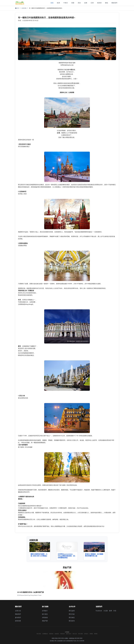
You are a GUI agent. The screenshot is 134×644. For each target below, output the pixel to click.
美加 (79, 3)
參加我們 (18, 618)
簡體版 (91, 634)
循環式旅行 (69, 634)
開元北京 (75, 634)
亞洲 (92, 3)
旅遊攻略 (24, 8)
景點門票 (45, 621)
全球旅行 (45, 611)
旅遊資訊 (57, 634)
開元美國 (80, 634)
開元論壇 (72, 611)
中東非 (66, 3)
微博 (111, 611)
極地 (106, 3)
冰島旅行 (86, 634)
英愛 (73, 3)
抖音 (115, 611)
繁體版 (96, 634)
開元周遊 (39, 634)
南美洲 (99, 3)
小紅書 (105, 611)
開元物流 (72, 618)
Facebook (99, 611)
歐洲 (58, 3)
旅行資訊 (45, 614)
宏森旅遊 (51, 634)
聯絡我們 (114, 3)
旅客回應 (18, 621)
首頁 (52, 3)
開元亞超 (72, 614)
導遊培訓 (62, 634)
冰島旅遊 (45, 618)
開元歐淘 (72, 621)
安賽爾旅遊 (45, 634)
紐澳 (86, 3)
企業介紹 (18, 611)
